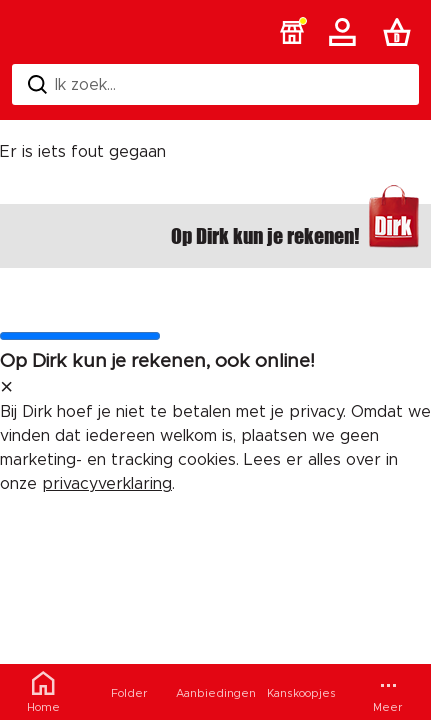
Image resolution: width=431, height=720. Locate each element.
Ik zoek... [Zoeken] (72, 84)
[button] (292, 32)
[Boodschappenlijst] (401, 32)
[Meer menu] (388, 692)
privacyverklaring (107, 484)
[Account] (346, 32)
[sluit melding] (6, 388)
